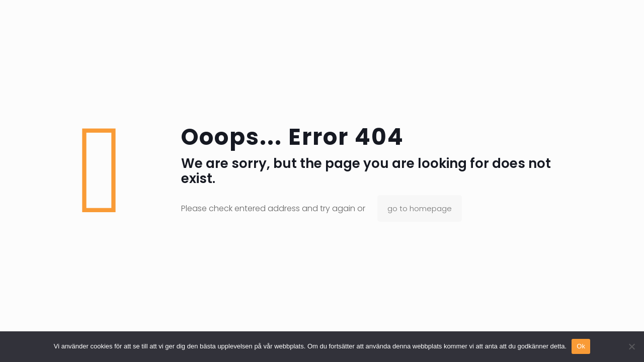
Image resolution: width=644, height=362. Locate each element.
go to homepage (420, 208)
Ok (581, 346)
